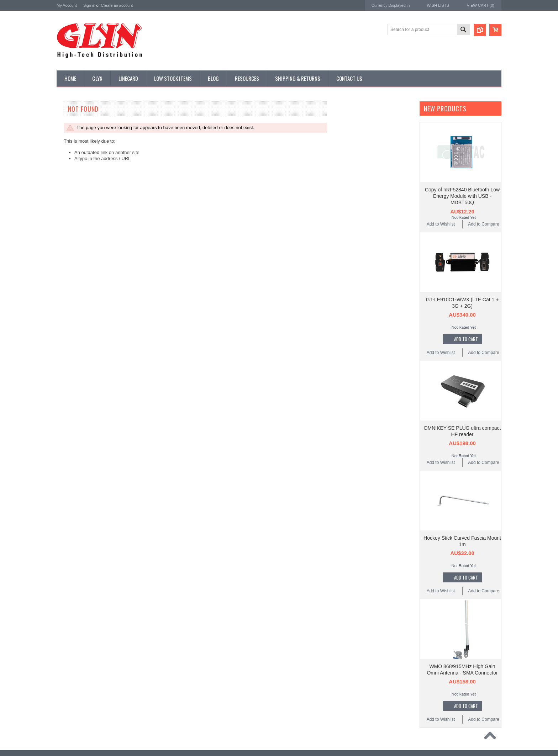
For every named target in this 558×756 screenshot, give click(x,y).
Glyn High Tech (72, 409)
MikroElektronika (74, 371)
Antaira (64, 400)
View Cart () (481, 5)
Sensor (67, 279)
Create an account (117, 5)
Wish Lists (438, 5)
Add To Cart (466, 339)
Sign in (89, 5)
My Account (67, 5)
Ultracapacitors (75, 315)
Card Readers (74, 171)
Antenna (69, 122)
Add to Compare (483, 224)
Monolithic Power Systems (84, 447)
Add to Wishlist (441, 224)
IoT (64, 243)
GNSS (67, 219)
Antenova (66, 428)
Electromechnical (77, 207)
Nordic (63, 390)
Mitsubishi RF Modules (82, 195)
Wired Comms (74, 327)
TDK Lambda (70, 380)
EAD (61, 419)
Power (67, 159)
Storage (68, 291)
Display (67, 147)
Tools (65, 303)
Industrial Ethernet (78, 183)
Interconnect (72, 231)
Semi (65, 267)
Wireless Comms (77, 339)
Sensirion (66, 457)
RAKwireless (70, 438)
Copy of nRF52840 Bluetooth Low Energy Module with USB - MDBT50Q (462, 196)
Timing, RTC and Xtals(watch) (89, 134)
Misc (65, 255)
